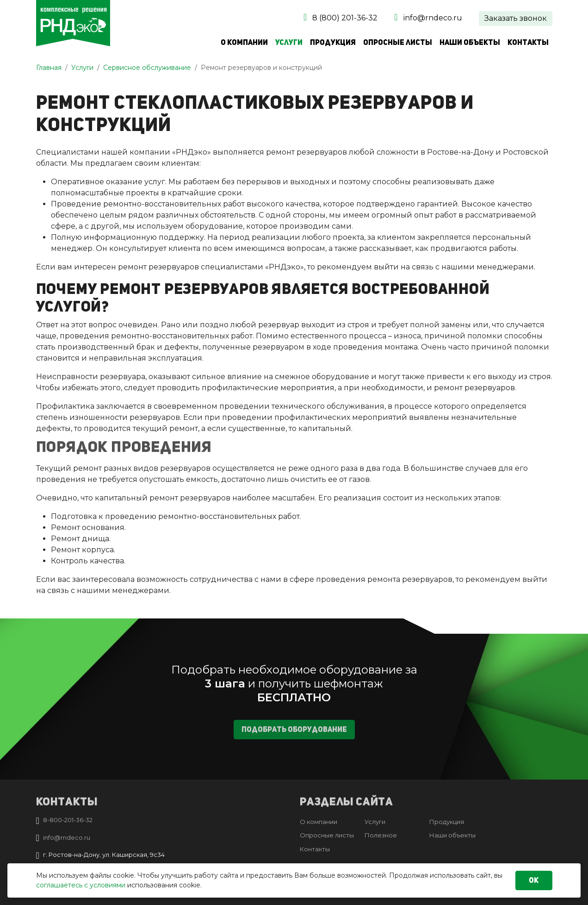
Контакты (528, 42)
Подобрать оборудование (294, 735)
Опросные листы (398, 42)
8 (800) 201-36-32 (345, 18)
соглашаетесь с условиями (81, 885)
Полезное (381, 835)
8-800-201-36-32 (68, 820)
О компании (244, 42)
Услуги (289, 42)
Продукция (333, 42)
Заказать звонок (516, 18)
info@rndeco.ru (433, 18)
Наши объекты (470, 42)
